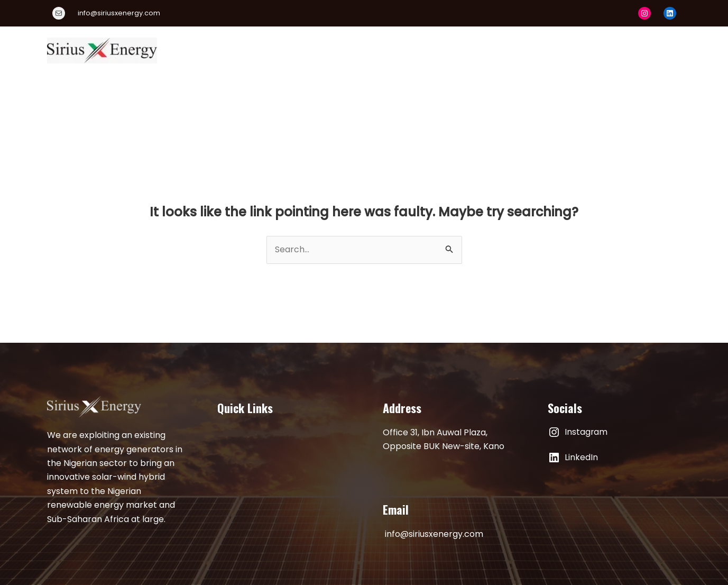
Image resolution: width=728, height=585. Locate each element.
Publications (531, 50)
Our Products (361, 50)
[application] (483, 50)
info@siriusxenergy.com (434, 534)
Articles (591, 50)
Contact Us (648, 50)
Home (247, 50)
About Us (296, 50)
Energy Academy (447, 50)
